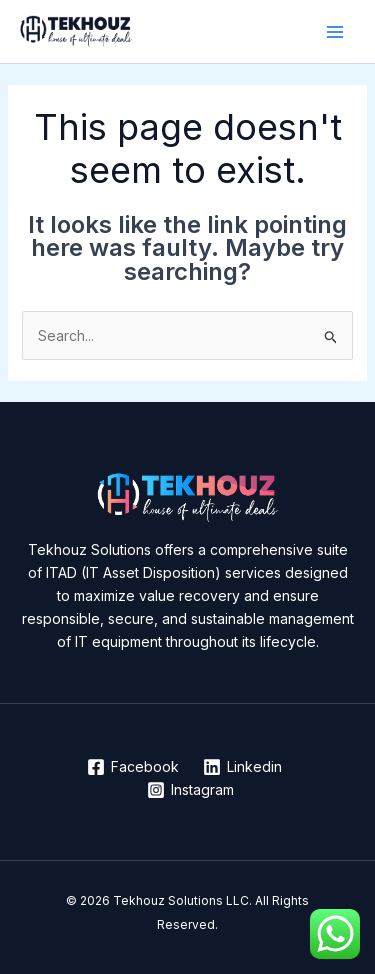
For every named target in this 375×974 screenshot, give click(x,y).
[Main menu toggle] (334, 31)
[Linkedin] (242, 767)
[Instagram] (190, 790)
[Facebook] (133, 767)
